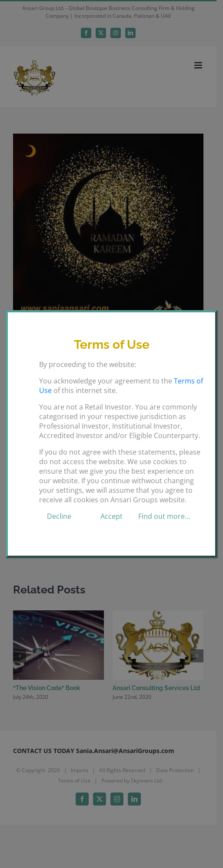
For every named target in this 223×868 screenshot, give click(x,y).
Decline (59, 516)
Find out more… (164, 516)
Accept (111, 516)
